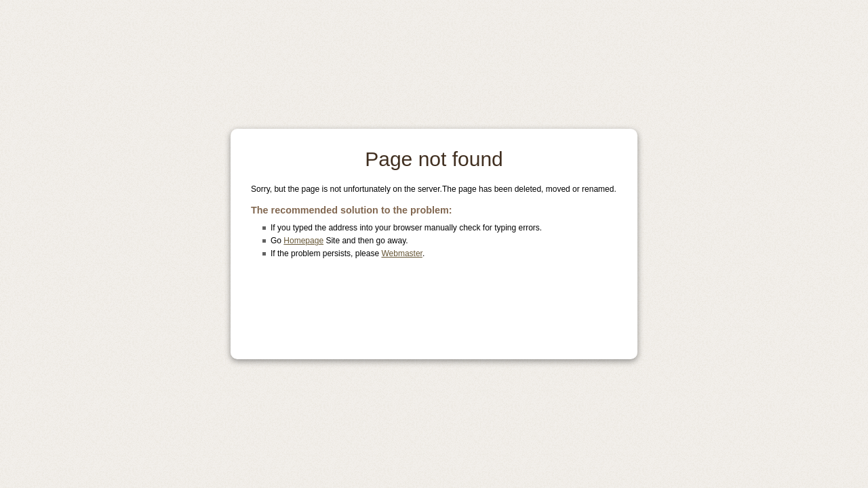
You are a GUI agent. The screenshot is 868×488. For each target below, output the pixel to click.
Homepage (303, 241)
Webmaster (401, 253)
